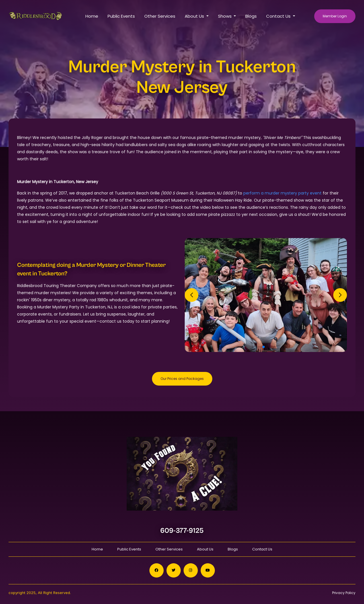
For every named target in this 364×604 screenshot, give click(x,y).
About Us (205, 549)
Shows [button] (225, 16)
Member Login (335, 16)
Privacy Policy (344, 593)
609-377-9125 (182, 531)
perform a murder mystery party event (282, 193)
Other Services (160, 16)
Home (92, 16)
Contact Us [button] (279, 16)
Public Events (121, 16)
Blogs (251, 16)
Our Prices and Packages (182, 379)
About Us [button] (195, 16)
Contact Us (262, 549)
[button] (264, 347)
